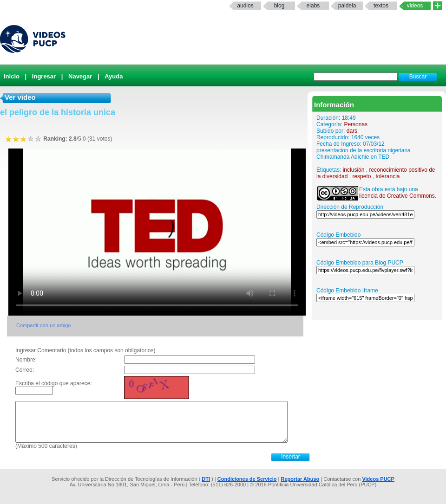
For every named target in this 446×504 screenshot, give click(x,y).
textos (381, 6)
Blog (279, 6)
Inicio (12, 76)
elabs (313, 6)
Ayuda (114, 76)
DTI (206, 479)
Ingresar (44, 76)
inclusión (354, 170)
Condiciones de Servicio (247, 479)
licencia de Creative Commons (397, 196)
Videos (415, 6)
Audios (245, 6)
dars (352, 131)
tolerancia (387, 176)
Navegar (80, 76)
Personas (356, 124)
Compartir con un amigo (43, 325)
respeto (361, 176)
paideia (347, 6)
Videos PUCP (378, 479)
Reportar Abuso (300, 479)
